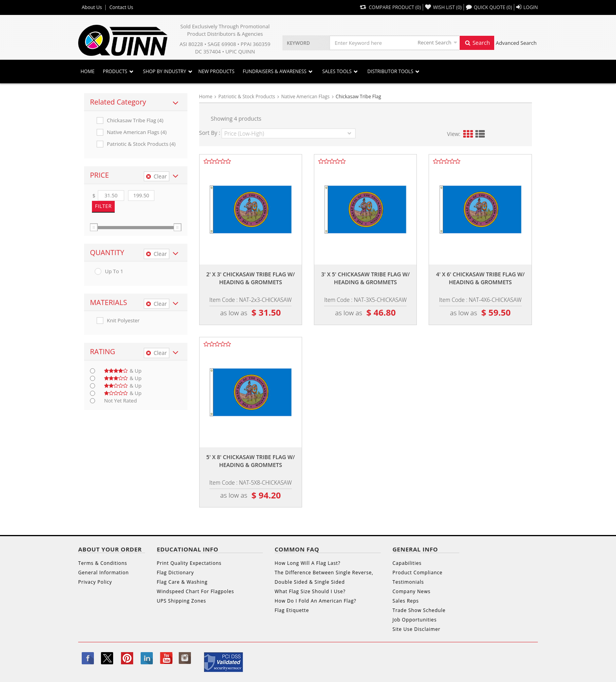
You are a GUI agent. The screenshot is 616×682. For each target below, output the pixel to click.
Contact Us (121, 7)
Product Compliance (417, 573)
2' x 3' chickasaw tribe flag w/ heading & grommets (251, 278)
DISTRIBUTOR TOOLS (390, 71)
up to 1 (114, 271)
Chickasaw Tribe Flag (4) (135, 120)
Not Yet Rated (120, 401)
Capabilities (407, 563)
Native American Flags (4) (137, 132)
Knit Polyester (123, 321)
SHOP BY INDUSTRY (165, 71)
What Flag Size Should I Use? (310, 591)
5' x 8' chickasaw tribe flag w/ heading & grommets (251, 461)
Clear (157, 176)
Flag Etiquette (292, 610)
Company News (412, 591)
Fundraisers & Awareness (275, 71)
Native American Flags (305, 97)
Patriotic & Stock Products (247, 97)
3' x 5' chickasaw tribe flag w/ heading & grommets (365, 278)
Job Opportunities (414, 620)
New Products (216, 71)
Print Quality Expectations (189, 563)
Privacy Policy (95, 582)
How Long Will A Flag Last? (307, 563)
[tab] (136, 102)
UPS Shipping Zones (181, 601)
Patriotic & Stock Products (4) (141, 144)
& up (123, 371)
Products (115, 71)
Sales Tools (337, 71)
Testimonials (408, 582)
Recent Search (434, 42)
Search (477, 43)
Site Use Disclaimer (416, 629)
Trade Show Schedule (419, 610)
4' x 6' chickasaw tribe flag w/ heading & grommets (480, 278)
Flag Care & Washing (182, 582)
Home (88, 71)
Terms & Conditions (103, 563)
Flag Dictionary (175, 573)
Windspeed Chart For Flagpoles (195, 591)
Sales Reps (406, 601)
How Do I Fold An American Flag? (315, 601)
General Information (104, 573)
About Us (92, 7)
